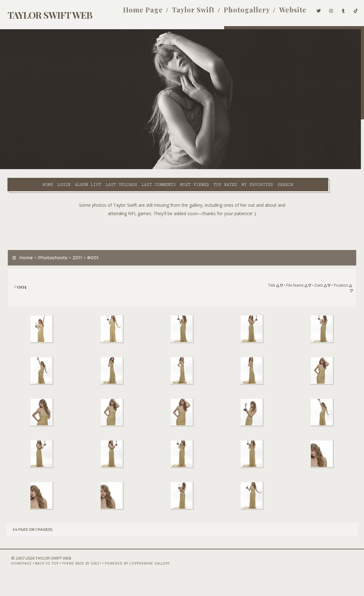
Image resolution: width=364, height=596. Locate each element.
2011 (75, 254)
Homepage (14, 580)
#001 (90, 254)
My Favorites (233, 168)
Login (39, 168)
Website (286, 12)
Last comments (134, 168)
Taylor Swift (186, 12)
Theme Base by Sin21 (74, 580)
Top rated (200, 168)
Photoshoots (50, 254)
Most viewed (170, 168)
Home (23, 168)
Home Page (136, 12)
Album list (64, 168)
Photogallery (240, 12)
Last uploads (97, 168)
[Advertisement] (182, 228)
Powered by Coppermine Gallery (130, 580)
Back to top (39, 580)
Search (133, 175)
